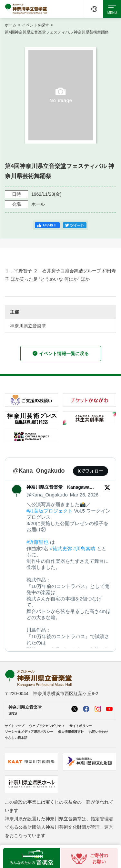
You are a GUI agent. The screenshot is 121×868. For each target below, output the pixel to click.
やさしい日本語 (16, 738)
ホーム (11, 25)
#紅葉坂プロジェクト (50, 511)
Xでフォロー (91, 471)
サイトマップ (15, 726)
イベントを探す (35, 25)
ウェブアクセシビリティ (47, 726)
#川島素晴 (84, 548)
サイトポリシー (81, 726)
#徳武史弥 (61, 548)
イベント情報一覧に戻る (61, 354)
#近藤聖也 (37, 542)
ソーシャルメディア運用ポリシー (29, 732)
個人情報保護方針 (71, 732)
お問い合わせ (98, 732)
